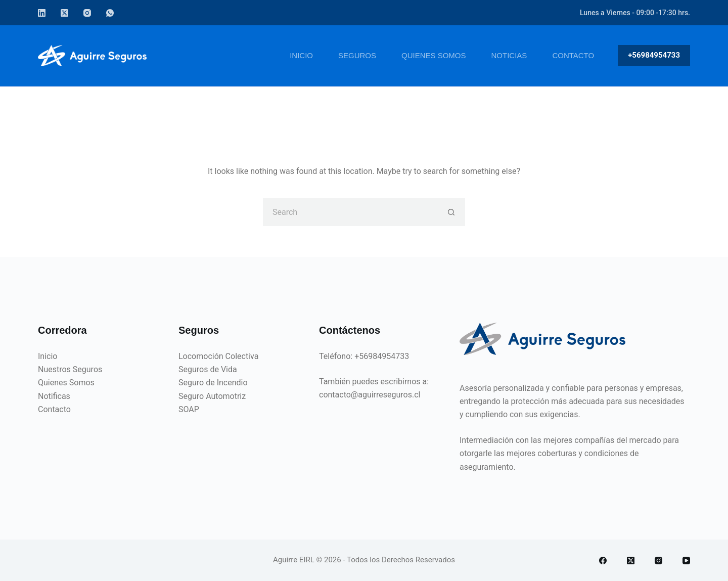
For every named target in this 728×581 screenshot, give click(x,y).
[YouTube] (686, 561)
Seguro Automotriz (212, 396)
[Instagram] (87, 13)
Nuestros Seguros (70, 369)
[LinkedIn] (42, 13)
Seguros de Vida (208, 369)
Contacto (54, 409)
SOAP (189, 409)
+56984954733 (654, 55)
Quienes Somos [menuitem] (434, 55)
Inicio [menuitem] (301, 55)
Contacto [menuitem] (573, 55)
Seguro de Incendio (213, 383)
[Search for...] (350, 212)
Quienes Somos (66, 383)
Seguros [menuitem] (357, 55)
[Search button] (451, 212)
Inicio (48, 356)
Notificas (54, 396)
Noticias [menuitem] (509, 55)
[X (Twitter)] (64, 13)
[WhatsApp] (110, 13)
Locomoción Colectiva (218, 356)
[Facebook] (603, 561)
